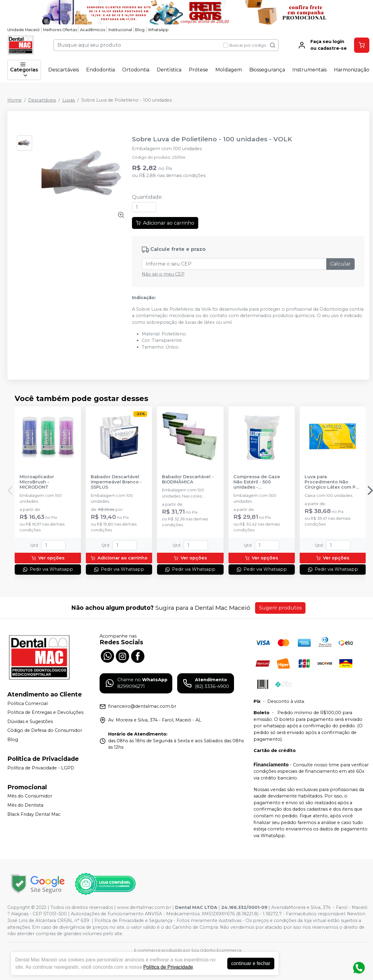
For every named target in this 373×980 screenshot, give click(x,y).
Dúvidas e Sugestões (30, 721)
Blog (140, 30)
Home (15, 100)
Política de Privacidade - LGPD (41, 768)
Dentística (169, 70)
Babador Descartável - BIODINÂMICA (188, 479)
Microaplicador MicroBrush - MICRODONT (37, 482)
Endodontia (101, 70)
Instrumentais (309, 70)
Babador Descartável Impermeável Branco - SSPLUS (116, 482)
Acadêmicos (93, 30)
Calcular (340, 264)
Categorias (24, 70)
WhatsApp (158, 30)
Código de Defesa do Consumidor (45, 731)
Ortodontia (136, 70)
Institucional (120, 30)
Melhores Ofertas (60, 30)
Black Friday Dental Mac (34, 814)
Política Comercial (27, 703)
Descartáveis (64, 70)
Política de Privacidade (168, 967)
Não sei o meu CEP (163, 274)
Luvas (69, 100)
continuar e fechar (251, 963)
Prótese (198, 70)
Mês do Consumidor (30, 796)
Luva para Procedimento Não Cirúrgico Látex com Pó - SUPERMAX (332, 482)
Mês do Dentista (25, 805)
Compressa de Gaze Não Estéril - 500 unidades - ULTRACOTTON (257, 482)
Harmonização (352, 70)
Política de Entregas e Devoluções (45, 712)
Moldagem (229, 70)
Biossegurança (267, 70)
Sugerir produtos (280, 608)
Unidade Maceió (24, 30)
